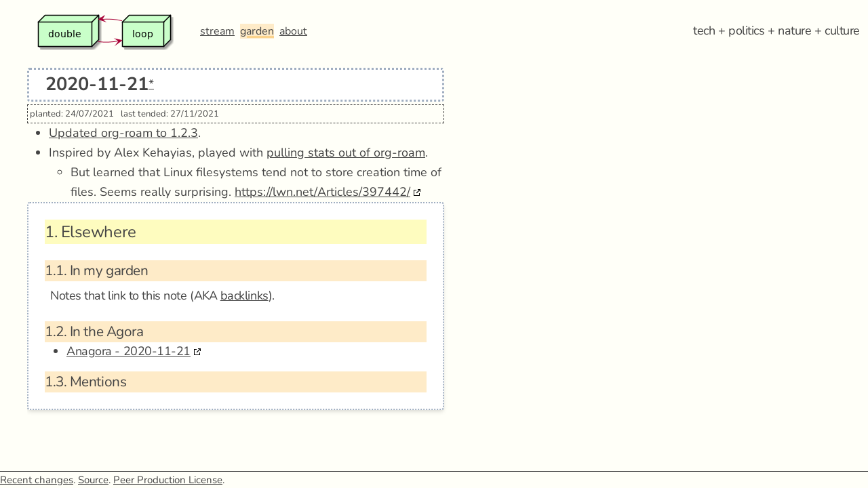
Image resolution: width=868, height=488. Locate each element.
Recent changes (37, 480)
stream (217, 31)
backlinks (244, 296)
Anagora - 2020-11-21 (129, 351)
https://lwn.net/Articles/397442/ (322, 192)
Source (93, 480)
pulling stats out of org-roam (346, 152)
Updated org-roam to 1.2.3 (123, 133)
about (293, 31)
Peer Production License (168, 480)
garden (257, 31)
